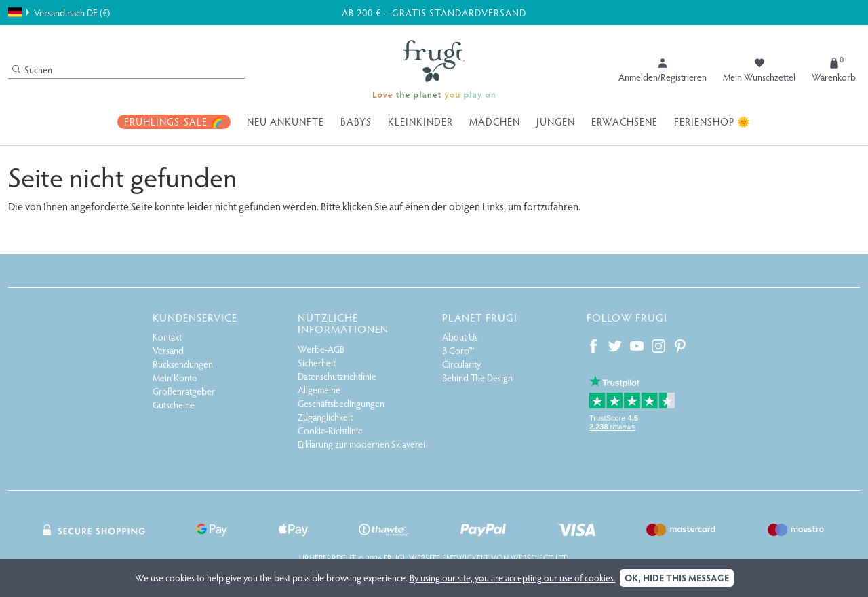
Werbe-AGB (321, 349)
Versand (168, 350)
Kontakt (167, 337)
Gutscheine (174, 405)
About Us (460, 337)
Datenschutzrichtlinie (337, 376)
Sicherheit (317, 363)
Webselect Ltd (540, 558)
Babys (356, 121)
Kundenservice (195, 317)
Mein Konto (175, 378)
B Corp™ (458, 350)
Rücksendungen (183, 364)
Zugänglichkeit (325, 417)
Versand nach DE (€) (59, 12)
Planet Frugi (480, 317)
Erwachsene (625, 121)
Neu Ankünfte (285, 121)
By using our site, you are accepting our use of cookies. (513, 578)
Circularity (461, 364)
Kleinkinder (420, 121)
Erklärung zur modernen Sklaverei (361, 444)
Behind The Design (477, 378)
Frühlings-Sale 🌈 (174, 121)
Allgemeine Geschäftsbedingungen (341, 397)
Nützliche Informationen (343, 323)
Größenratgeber (184, 391)
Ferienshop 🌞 (712, 121)
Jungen (556, 121)
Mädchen (495, 121)
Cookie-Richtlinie (330, 430)
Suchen (32, 70)
